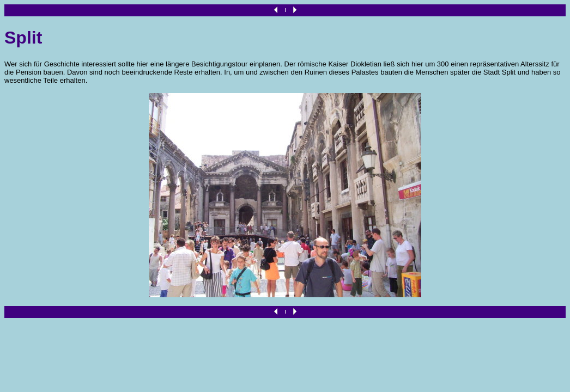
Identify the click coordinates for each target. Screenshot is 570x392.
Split (23, 38)
